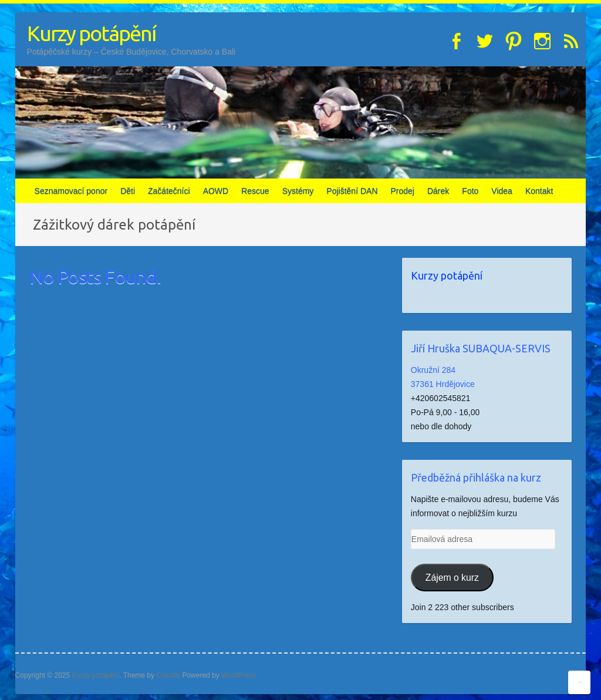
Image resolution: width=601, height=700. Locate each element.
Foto (470, 191)
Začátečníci (169, 191)
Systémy (298, 191)
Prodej (403, 191)
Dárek (438, 191)
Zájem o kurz (452, 578)
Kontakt (539, 191)
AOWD (216, 191)
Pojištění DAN (352, 191)
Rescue (255, 191)
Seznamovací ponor (71, 191)
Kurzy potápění (91, 33)
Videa (502, 191)
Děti (128, 191)
